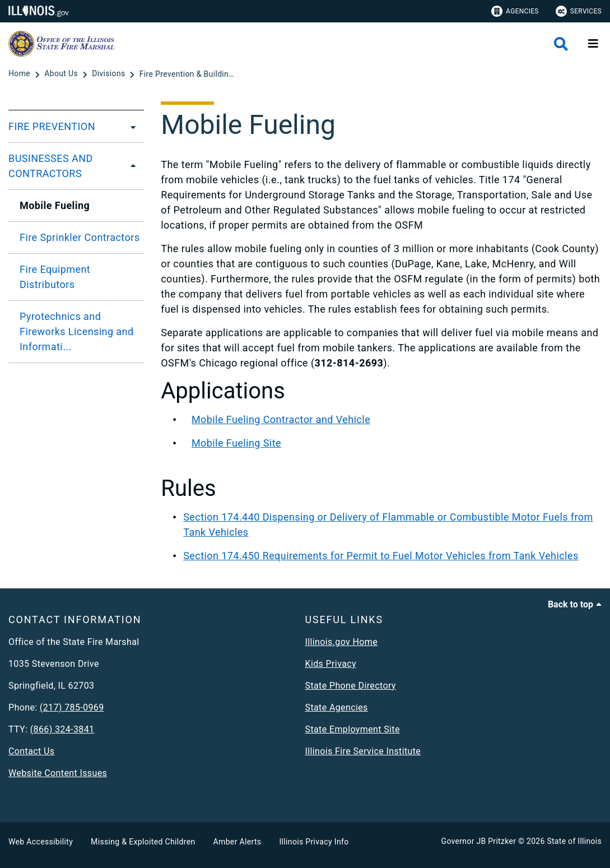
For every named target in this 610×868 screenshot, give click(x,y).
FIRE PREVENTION (52, 126)
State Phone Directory (351, 686)
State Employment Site (353, 729)
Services (579, 11)
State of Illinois (574, 841)
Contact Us (31, 751)
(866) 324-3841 (62, 729)
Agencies (515, 11)
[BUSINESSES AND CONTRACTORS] (134, 166)
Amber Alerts (238, 842)
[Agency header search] (561, 44)
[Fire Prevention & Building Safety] (187, 74)
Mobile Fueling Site (236, 443)
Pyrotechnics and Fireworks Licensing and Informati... (77, 331)
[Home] (20, 74)
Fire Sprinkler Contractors (80, 237)
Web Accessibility (41, 842)
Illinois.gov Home (342, 642)
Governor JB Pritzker (479, 841)
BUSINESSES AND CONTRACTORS (51, 166)
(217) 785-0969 (72, 707)
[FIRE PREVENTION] (130, 127)
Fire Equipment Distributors (55, 277)
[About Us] (62, 74)
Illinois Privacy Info (314, 842)
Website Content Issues (58, 773)
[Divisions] (110, 74)
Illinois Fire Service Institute (363, 751)
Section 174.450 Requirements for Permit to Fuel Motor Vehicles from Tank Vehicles (381, 556)
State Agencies (337, 707)
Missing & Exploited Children (143, 842)
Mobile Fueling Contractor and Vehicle (281, 419)
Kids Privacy (331, 664)
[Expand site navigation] (593, 44)
